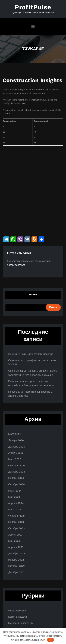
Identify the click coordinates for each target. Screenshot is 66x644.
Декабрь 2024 (15, 456)
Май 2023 (13, 518)
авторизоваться (15, 263)
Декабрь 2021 (15, 546)
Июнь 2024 (14, 473)
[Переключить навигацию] (33, 25)
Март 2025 (14, 445)
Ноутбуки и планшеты (19, 611)
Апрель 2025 (15, 439)
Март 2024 (14, 490)
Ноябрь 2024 (15, 461)
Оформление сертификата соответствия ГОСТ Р (32, 357)
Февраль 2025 (15, 450)
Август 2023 (14, 512)
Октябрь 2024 (15, 467)
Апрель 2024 (15, 484)
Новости (12, 606)
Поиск (33, 293)
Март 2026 (14, 422)
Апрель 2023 (15, 523)
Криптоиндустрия (17, 600)
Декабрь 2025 (15, 433)
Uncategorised (16, 583)
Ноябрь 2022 (15, 534)
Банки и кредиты (17, 589)
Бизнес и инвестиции (19, 595)
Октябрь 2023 (15, 507)
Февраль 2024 (15, 495)
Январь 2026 (15, 428)
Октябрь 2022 (15, 540)
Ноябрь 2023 (15, 501)
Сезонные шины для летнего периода (27, 352)
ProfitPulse (33, 7)
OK (51, 640)
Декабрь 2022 (15, 529)
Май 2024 (13, 478)
